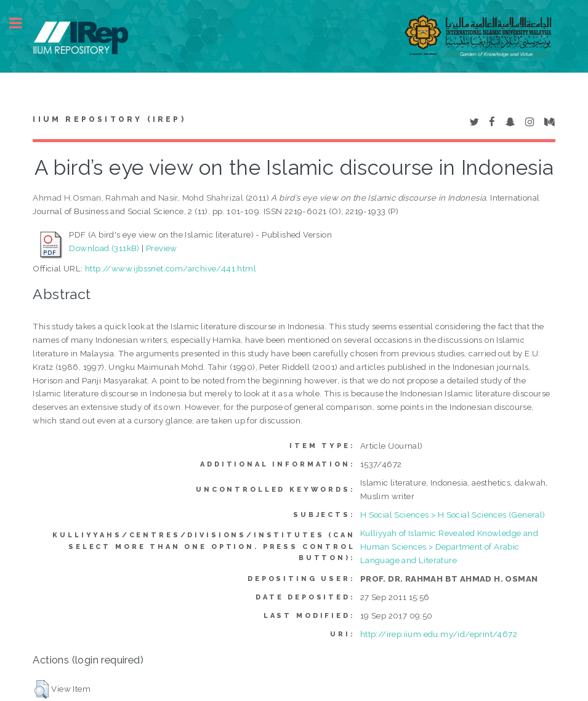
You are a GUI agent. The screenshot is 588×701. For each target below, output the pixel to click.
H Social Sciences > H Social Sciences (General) (453, 515)
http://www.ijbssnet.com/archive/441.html (171, 268)
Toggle (22, 23)
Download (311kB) (104, 248)
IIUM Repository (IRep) (109, 119)
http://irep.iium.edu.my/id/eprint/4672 (439, 634)
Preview (162, 248)
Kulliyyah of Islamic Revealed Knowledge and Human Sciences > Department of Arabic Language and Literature (449, 547)
